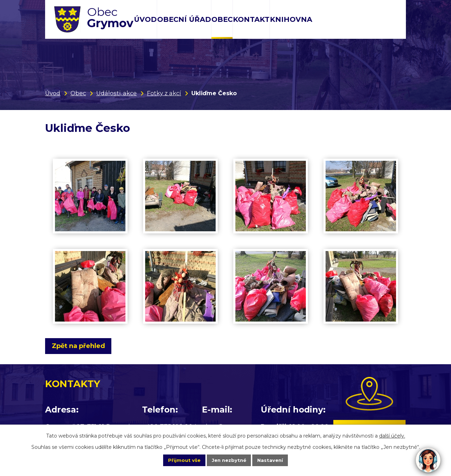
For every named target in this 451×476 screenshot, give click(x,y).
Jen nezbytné (229, 460)
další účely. (392, 435)
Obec (222, 19)
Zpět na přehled (81, 346)
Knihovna (291, 19)
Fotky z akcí (164, 93)
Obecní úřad (184, 19)
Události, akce (116, 93)
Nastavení (277, 460)
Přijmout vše (178, 460)
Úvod (145, 19)
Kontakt (251, 19)
